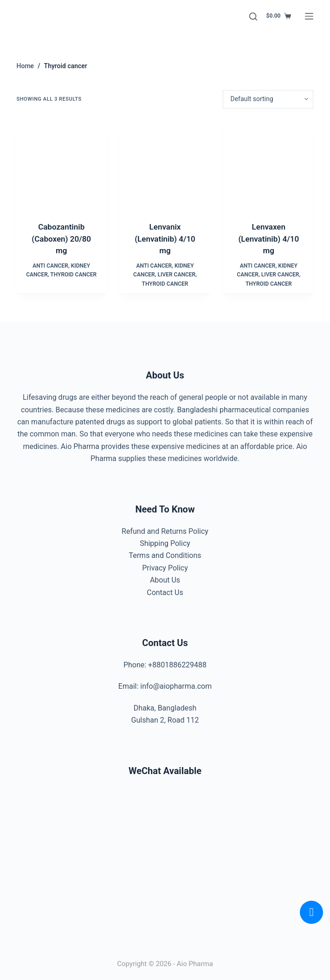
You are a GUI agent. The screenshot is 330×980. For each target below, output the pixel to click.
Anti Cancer (50, 266)
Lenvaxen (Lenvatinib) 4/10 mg (269, 239)
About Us (165, 580)
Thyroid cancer (73, 275)
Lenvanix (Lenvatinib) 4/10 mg (165, 239)
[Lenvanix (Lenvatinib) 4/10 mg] (165, 165)
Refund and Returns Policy (165, 531)
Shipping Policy (165, 543)
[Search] (253, 16)
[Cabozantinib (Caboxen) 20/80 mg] (61, 165)
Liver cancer (176, 275)
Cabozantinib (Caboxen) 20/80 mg (61, 239)
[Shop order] (268, 99)
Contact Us (165, 592)
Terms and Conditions (165, 555)
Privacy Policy (165, 568)
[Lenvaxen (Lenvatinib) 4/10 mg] (269, 165)
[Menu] (309, 16)
